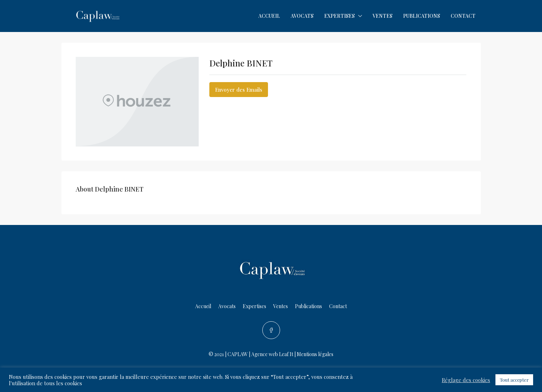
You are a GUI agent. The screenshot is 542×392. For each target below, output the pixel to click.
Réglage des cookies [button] (466, 380)
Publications (422, 16)
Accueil (269, 16)
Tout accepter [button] (514, 380)
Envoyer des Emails (239, 90)
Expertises (339, 16)
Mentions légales (315, 354)
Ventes (382, 16)
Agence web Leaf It (272, 354)
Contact (463, 16)
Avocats (302, 16)
